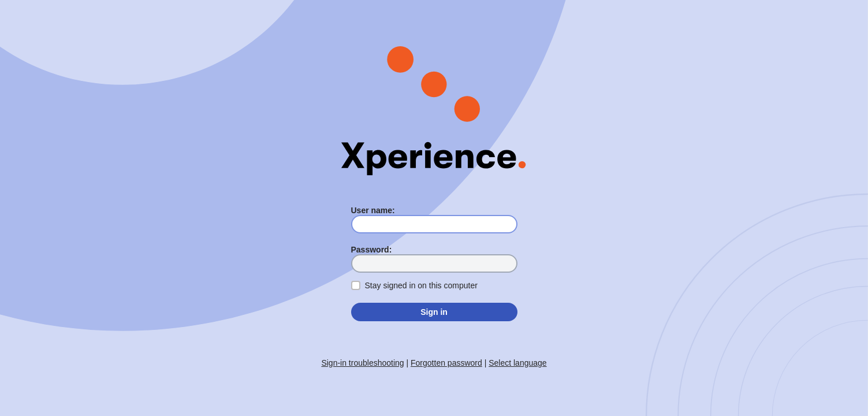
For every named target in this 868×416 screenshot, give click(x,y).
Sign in (434, 312)
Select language (517, 363)
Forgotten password (446, 363)
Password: (372, 250)
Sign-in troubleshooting (362, 363)
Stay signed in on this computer (421, 285)
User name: (373, 210)
